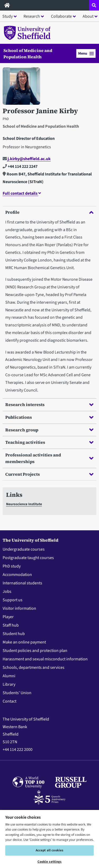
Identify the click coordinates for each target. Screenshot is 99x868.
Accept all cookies (49, 850)
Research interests (49, 404)
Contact (10, 701)
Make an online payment (24, 642)
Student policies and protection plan (35, 651)
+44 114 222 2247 (20, 166)
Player (8, 617)
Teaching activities (49, 442)
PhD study (12, 566)
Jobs (7, 592)
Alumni (9, 676)
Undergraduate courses (24, 549)
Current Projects (49, 474)
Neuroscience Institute (24, 504)
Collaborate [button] (61, 16)
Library (9, 684)
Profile (49, 212)
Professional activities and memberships (49, 458)
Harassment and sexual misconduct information (45, 659)
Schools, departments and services (34, 667)
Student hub (14, 634)
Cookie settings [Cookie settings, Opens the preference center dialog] (50, 862)
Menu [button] (86, 53)
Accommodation (17, 575)
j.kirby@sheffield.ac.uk (27, 159)
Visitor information (19, 608)
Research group (49, 430)
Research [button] (32, 16)
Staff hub (11, 625)
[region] (49, 839)
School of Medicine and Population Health (28, 54)
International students (22, 583)
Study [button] (8, 16)
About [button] (88, 16)
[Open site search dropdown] (94, 5)
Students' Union (17, 693)
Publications (49, 417)
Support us (13, 600)
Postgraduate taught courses (28, 558)
